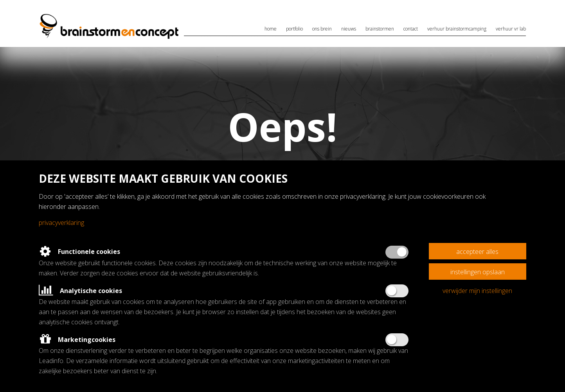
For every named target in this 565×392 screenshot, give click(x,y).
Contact (411, 29)
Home (271, 29)
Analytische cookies (80, 291)
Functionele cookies (79, 252)
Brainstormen (380, 29)
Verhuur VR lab (511, 29)
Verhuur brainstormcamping (457, 29)
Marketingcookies (77, 340)
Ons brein (322, 29)
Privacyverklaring (61, 223)
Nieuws (349, 29)
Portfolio (294, 29)
